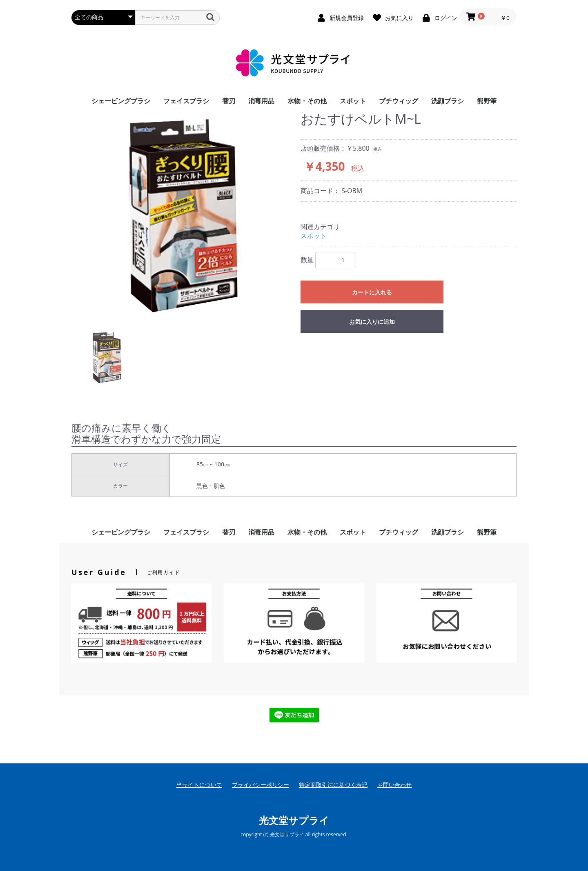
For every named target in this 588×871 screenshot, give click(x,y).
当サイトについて (199, 785)
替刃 (229, 101)
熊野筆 (487, 101)
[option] (183, 215)
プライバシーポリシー (261, 785)
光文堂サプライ (294, 820)
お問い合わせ (394, 785)
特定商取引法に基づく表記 (333, 785)
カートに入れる (372, 292)
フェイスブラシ (186, 101)
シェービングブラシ (121, 101)
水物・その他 (307, 101)
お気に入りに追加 (372, 322)
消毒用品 (261, 101)
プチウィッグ (399, 101)
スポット (353, 101)
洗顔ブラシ (448, 101)
